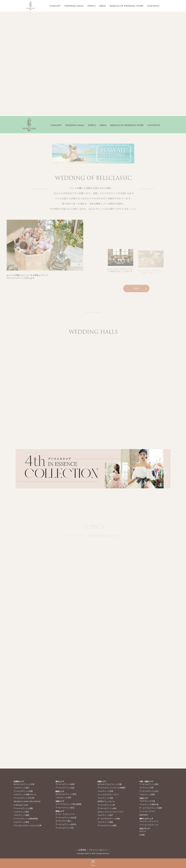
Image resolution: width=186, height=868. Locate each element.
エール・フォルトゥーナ (65, 814)
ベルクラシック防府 (147, 795)
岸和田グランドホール (106, 801)
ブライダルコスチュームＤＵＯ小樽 (27, 826)
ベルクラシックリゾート (149, 821)
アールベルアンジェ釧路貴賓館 (26, 819)
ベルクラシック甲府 (63, 798)
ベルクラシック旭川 (21, 788)
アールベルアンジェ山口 (149, 791)
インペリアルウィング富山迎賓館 (69, 804)
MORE (136, 290)
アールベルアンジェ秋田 (65, 784)
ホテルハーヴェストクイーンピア (110, 812)
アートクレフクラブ (147, 811)
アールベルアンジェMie (65, 828)
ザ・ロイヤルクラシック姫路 (109, 819)
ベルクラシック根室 (21, 822)
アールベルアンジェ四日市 (66, 824)
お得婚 (142, 835)
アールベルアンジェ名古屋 (66, 818)
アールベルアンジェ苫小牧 (24, 798)
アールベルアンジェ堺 (106, 805)
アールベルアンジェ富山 (65, 808)
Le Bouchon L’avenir (21, 805)
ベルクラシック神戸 (105, 815)
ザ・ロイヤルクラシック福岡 (151, 808)
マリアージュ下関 (146, 788)
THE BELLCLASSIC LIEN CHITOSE (27, 801)
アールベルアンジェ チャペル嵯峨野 (111, 788)
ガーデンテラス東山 (63, 821)
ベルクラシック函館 (21, 815)
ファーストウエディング (149, 825)
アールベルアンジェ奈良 (107, 808)
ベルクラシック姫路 (105, 822)
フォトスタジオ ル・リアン (108, 795)
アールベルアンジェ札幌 (23, 791)
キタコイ (143, 831)
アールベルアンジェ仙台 (65, 788)
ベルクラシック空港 (105, 791)
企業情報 (82, 850)
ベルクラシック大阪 (105, 798)
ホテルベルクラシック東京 (66, 794)
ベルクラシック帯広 (21, 812)
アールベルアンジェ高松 (149, 784)
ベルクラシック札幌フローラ (25, 795)
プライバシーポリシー (98, 850)
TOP (93, 866)
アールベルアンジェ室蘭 (23, 808)
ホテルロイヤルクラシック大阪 (110, 784)
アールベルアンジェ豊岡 (107, 826)
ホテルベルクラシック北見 (24, 784)
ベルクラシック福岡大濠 (149, 804)
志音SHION (144, 815)
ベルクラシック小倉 (147, 801)
